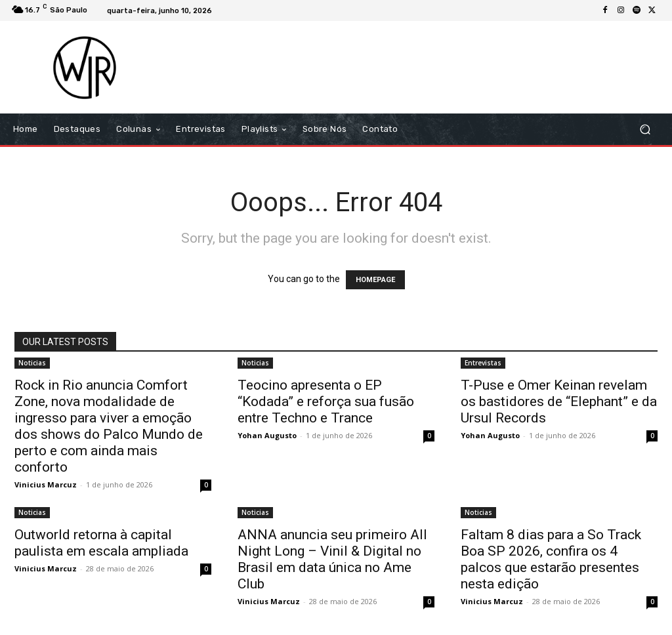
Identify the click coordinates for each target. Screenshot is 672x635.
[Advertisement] (416, 67)
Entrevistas (483, 363)
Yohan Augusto (267, 435)
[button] (645, 130)
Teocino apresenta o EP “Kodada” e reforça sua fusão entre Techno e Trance (326, 401)
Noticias (32, 363)
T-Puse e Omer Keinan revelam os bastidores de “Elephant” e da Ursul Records (559, 401)
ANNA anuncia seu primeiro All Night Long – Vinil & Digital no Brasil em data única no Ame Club (332, 559)
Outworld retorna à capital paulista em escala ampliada (101, 543)
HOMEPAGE (375, 280)
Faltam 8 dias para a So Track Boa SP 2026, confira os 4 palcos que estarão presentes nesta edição (551, 559)
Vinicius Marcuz (46, 484)
